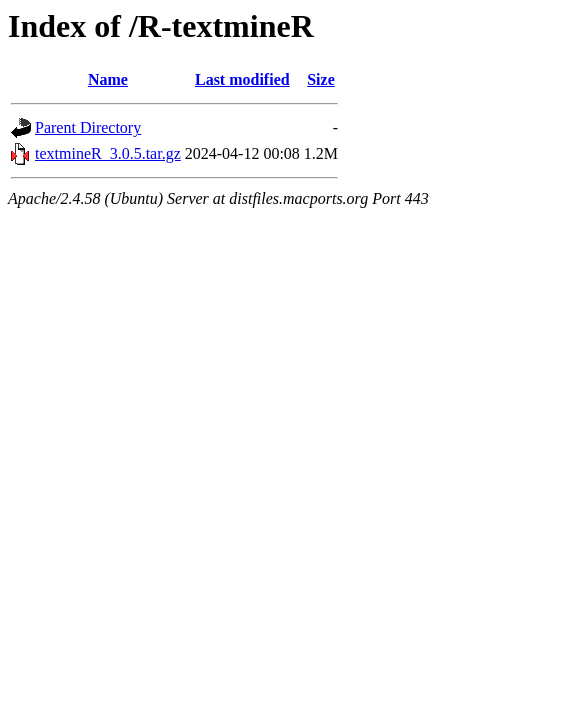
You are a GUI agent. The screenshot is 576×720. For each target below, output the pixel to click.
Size (321, 79)
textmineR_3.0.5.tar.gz (108, 153)
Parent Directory (88, 127)
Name (108, 79)
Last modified (242, 79)
